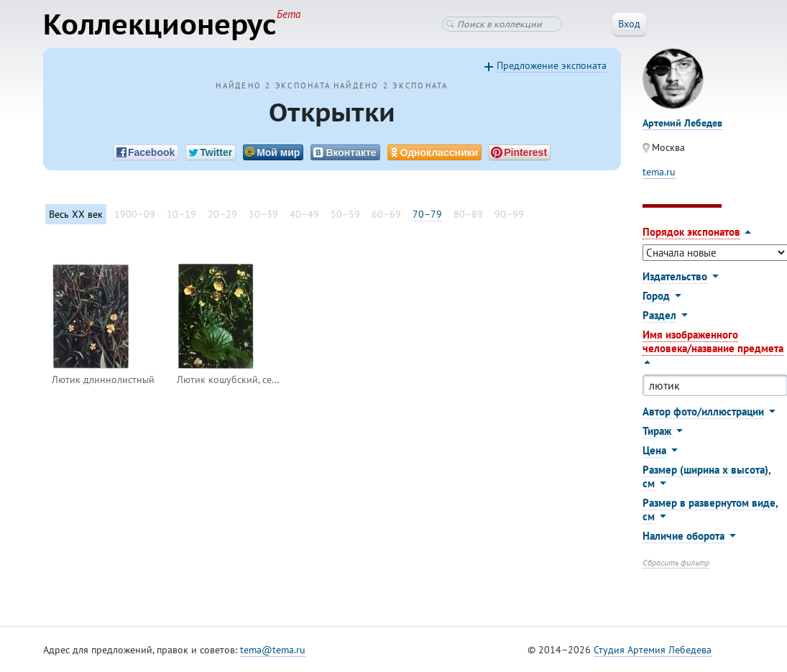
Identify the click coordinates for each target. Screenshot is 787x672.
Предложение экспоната (552, 65)
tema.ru (659, 172)
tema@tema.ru (273, 650)
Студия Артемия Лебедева (653, 650)
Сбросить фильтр (676, 562)
